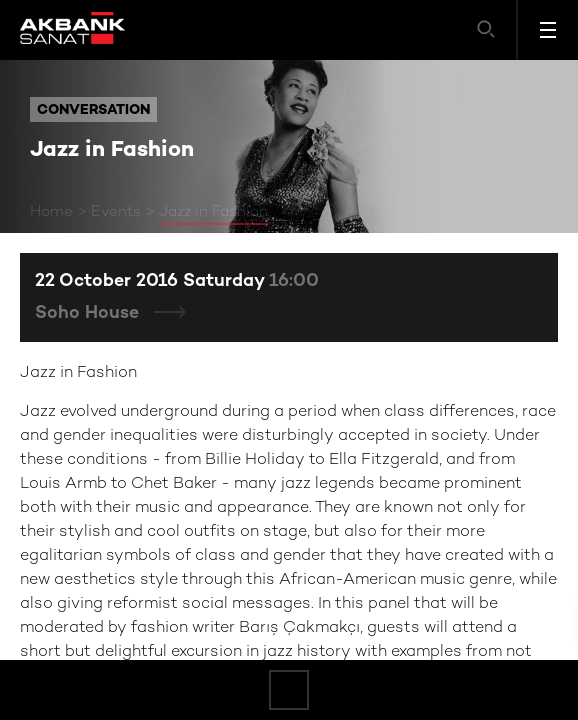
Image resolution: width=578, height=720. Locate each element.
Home (51, 212)
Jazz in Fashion (213, 212)
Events (116, 212)
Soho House (89, 313)
